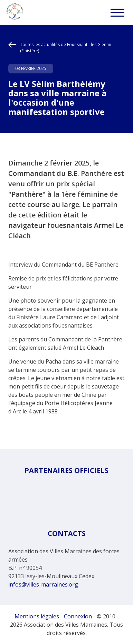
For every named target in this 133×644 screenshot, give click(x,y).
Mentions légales (37, 616)
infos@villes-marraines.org (43, 584)
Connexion (78, 616)
